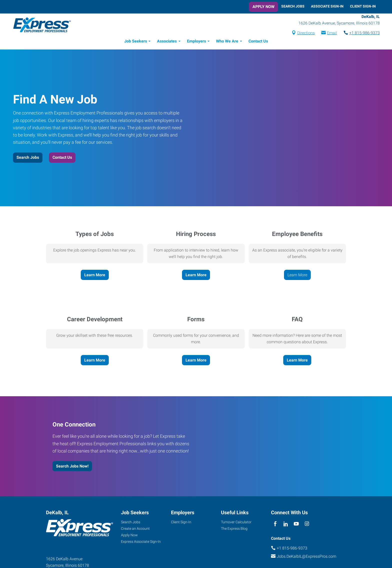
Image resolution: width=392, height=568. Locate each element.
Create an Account (135, 529)
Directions (302, 33)
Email (328, 33)
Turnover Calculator (236, 523)
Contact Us (258, 42)
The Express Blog (234, 529)
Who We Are (227, 42)
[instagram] (307, 525)
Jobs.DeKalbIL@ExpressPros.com (306, 557)
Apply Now (263, 7)
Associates (167, 42)
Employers (196, 42)
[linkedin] (286, 525)
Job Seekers (136, 42)
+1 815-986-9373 (360, 33)
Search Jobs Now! (72, 467)
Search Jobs (293, 6)
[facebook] (275, 525)
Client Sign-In (363, 6)
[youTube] (296, 525)
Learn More (95, 276)
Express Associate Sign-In (141, 542)
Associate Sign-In (327, 6)
